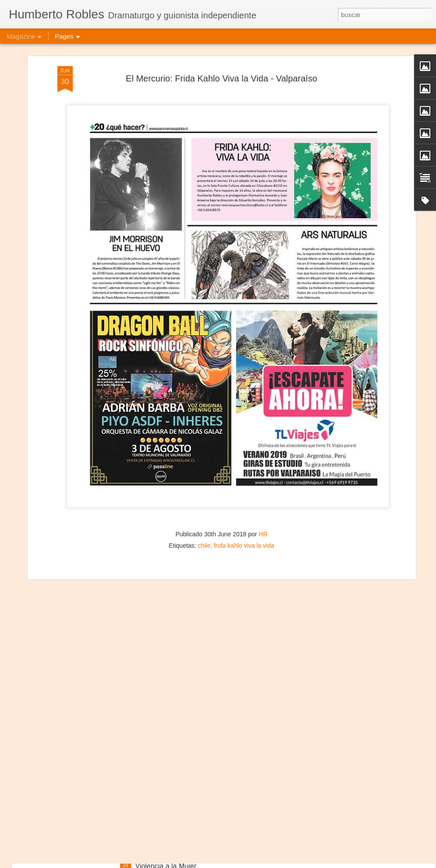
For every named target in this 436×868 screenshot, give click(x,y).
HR (263, 487)
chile (204, 499)
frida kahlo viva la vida (244, 499)
